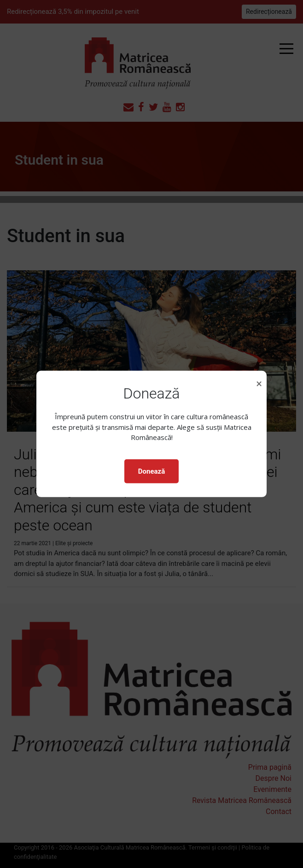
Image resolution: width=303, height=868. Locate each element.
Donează (151, 471)
